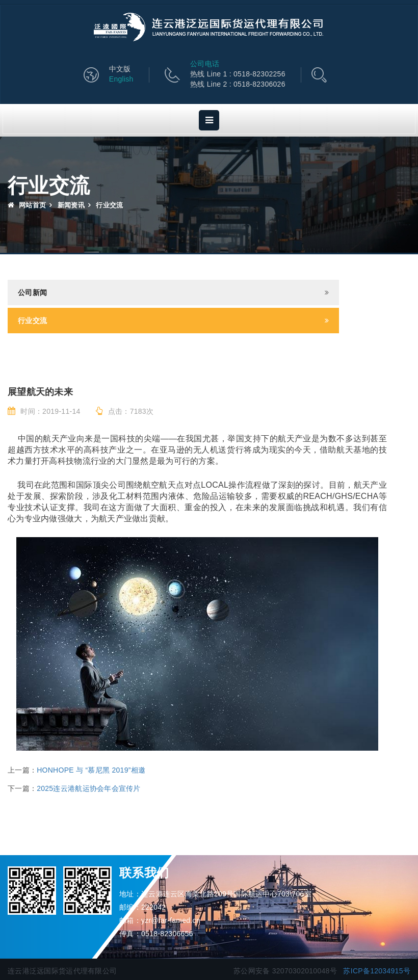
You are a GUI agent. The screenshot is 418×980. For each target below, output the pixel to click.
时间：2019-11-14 (44, 411)
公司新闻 (32, 293)
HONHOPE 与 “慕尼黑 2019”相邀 (91, 770)
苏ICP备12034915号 (377, 971)
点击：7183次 (125, 411)
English (121, 79)
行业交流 (32, 321)
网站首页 (27, 205)
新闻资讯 (71, 205)
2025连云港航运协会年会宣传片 (89, 788)
